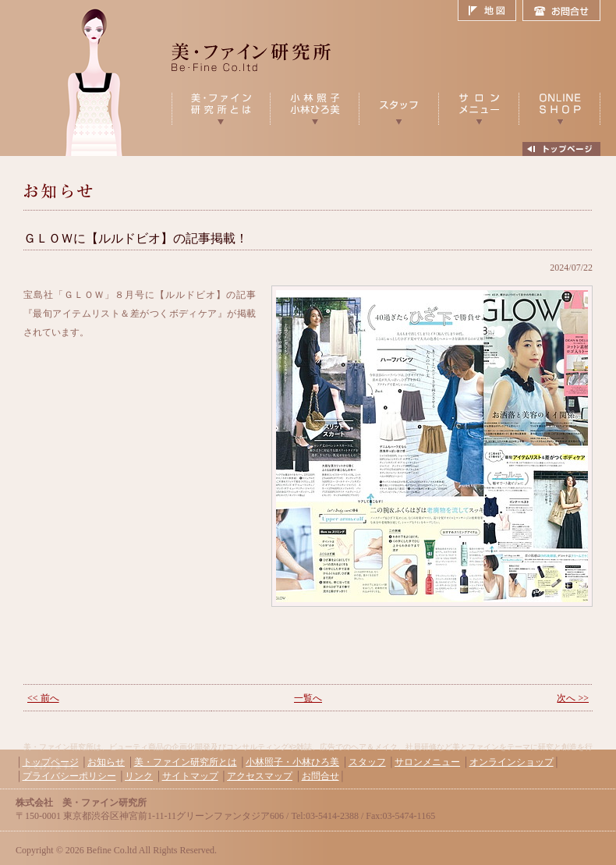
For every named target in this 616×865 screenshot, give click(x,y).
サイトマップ (190, 776)
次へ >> (573, 698)
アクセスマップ (260, 776)
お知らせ (106, 762)
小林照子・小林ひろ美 (292, 762)
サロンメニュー (427, 762)
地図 (490, 11)
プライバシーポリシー (69, 776)
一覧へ (308, 698)
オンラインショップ (512, 762)
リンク (139, 776)
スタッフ (367, 762)
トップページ (51, 762)
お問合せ (561, 11)
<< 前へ (43, 698)
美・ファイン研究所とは (186, 762)
